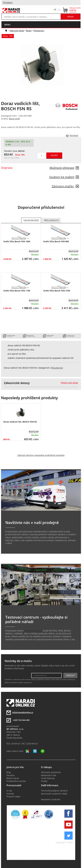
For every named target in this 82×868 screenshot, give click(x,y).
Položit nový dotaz (69, 383)
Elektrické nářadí (17, 31)
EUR (59, 10)
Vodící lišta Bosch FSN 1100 (17, 291)
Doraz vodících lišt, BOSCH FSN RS (20, 422)
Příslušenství (39, 31)
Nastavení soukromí (51, 799)
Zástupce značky (65, 186)
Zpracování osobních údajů (54, 794)
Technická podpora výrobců (54, 791)
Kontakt (10, 794)
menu (7, 25)
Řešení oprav (13, 778)
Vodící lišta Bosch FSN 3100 (57, 291)
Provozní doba (13, 797)
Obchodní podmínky (51, 772)
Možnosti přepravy (64, 168)
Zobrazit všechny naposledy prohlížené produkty (41, 455)
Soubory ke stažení (64, 177)
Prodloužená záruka (16, 781)
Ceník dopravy (48, 778)
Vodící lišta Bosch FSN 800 (56, 241)
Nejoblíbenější (31, 220)
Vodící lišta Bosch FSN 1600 (17, 241)
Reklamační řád (49, 775)
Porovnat (74, 135)
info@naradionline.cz (23, 712)
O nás (9, 791)
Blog (9, 772)
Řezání (29, 31)
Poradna (11, 775)
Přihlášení (8, 3)
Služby (44, 781)
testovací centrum (33, 631)
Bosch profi (14, 119)
